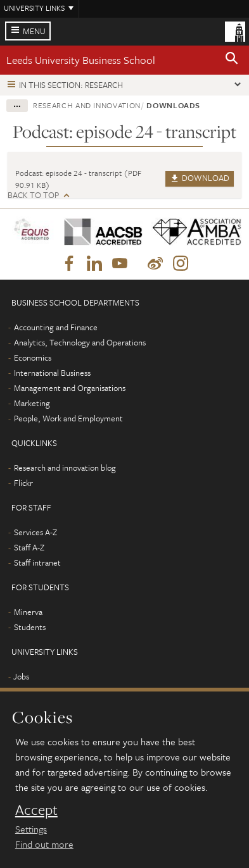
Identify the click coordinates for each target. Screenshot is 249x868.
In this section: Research (71, 85)
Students (30, 627)
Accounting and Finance (56, 327)
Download (200, 178)
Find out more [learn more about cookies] (44, 844)
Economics (33, 357)
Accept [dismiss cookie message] (36, 810)
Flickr (23, 483)
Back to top (33, 195)
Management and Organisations (70, 388)
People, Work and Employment (68, 418)
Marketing (32, 403)
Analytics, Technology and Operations (80, 342)
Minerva (28, 612)
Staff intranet (37, 562)
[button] (232, 60)
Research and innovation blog (65, 468)
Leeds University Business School (81, 60)
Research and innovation (87, 105)
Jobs (21, 676)
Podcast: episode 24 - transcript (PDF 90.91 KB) (78, 179)
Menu (34, 31)
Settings (31, 829)
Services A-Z (35, 532)
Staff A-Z (29, 547)
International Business (52, 373)
